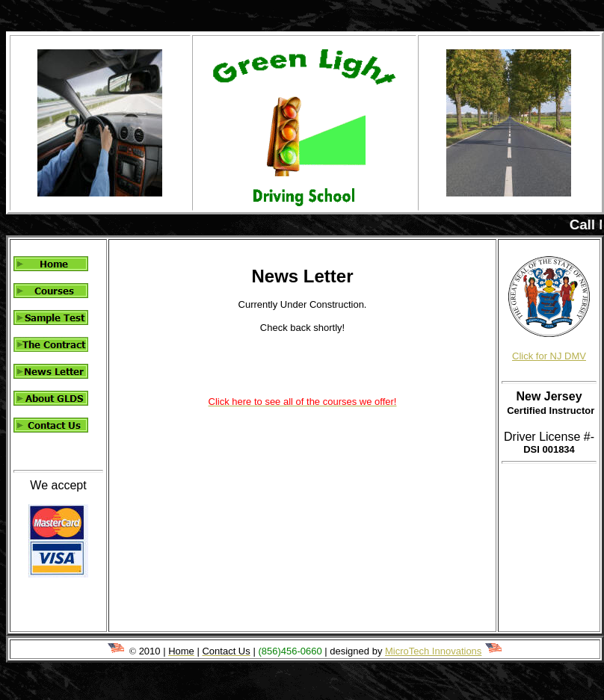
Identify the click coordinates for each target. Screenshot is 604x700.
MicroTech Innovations (433, 651)
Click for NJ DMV (549, 356)
